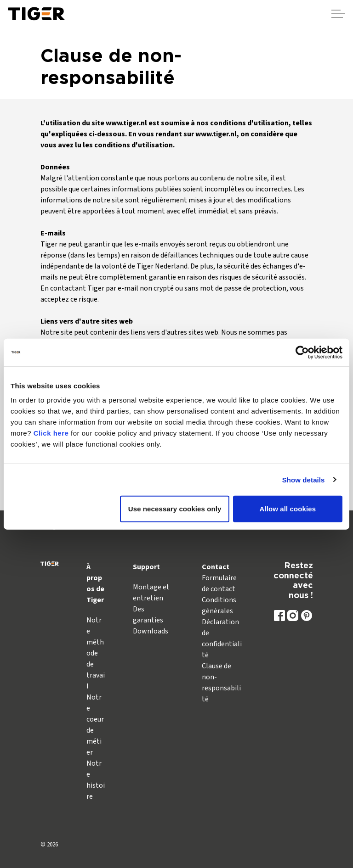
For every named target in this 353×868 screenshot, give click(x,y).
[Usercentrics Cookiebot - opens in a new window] (302, 352)
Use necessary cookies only (175, 509)
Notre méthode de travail (96, 653)
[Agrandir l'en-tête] (338, 14)
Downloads (151, 631)
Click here (51, 433)
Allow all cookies (288, 509)
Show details (304, 479)
